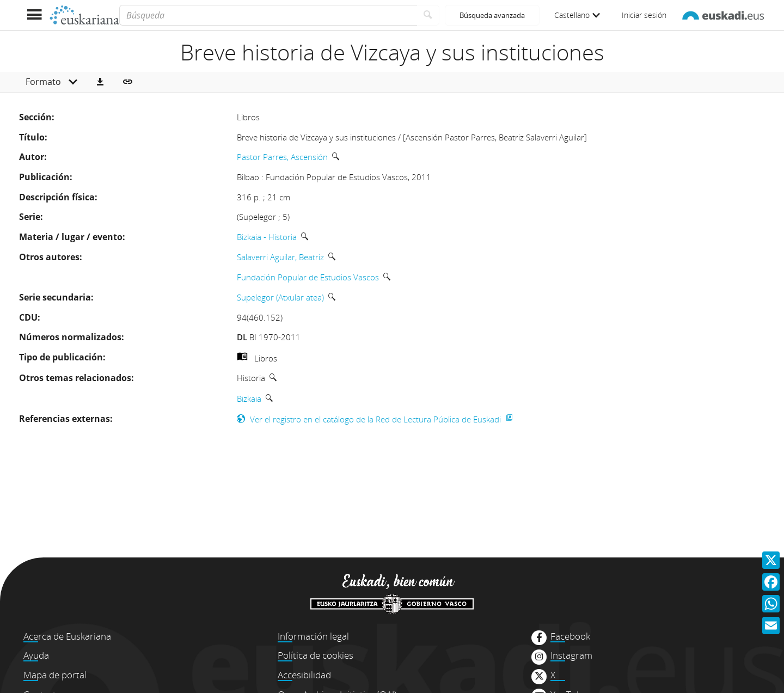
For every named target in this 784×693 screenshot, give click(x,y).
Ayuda (36, 655)
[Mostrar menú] (34, 15)
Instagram (571, 655)
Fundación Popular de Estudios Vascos (308, 277)
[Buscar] (428, 15)
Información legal (313, 636)
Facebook (570, 636)
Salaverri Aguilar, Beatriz (280, 257)
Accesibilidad (304, 675)
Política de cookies (316, 655)
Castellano (577, 15)
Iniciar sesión (644, 15)
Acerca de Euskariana (67, 636)
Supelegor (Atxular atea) (280, 297)
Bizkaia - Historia (267, 237)
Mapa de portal (55, 675)
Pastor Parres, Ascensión (282, 157)
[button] (100, 82)
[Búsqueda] (268, 15)
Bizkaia (249, 398)
